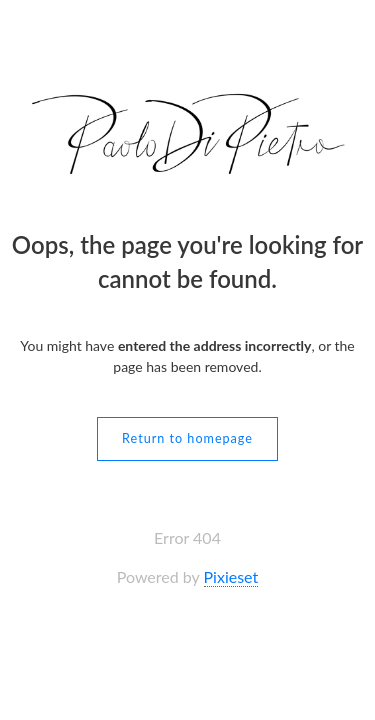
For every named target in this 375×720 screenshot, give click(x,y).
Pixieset (231, 576)
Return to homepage (187, 438)
